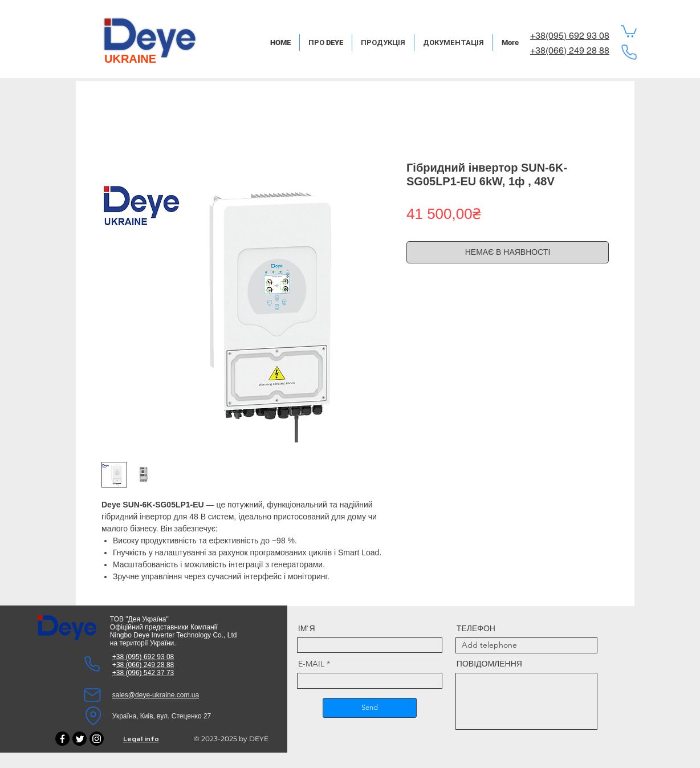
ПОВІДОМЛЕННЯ (489, 664)
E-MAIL (311, 664)
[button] (629, 31)
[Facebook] (62, 739)
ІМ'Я (307, 628)
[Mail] (92, 695)
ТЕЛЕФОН (476, 628)
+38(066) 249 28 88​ (570, 50)
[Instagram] (97, 739)
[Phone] (629, 52)
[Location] (93, 716)
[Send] (370, 708)
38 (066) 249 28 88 (145, 665)
